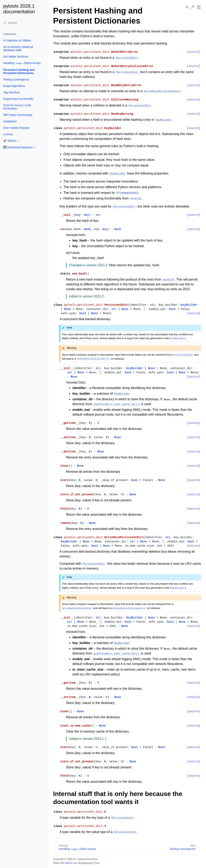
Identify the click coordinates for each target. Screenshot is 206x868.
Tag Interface (11, 92)
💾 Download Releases (18, 147)
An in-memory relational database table (18, 49)
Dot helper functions (16, 57)
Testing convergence (16, 79)
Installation (10, 121)
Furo (97, 863)
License (8, 134)
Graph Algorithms (14, 86)
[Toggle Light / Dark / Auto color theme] (193, 7)
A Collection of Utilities (17, 40)
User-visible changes (16, 128)
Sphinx (69, 863)
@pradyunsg (85, 863)
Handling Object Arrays (22, 63)
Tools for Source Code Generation (17, 107)
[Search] (24, 23)
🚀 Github (9, 141)
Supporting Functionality (18, 99)
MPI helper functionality (18, 115)
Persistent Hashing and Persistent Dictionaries (19, 71)
